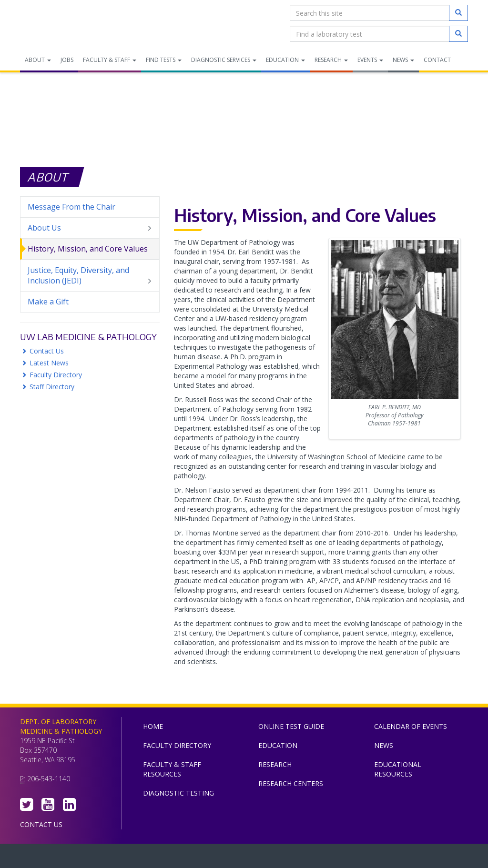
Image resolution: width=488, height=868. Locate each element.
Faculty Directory (56, 375)
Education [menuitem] (285, 60)
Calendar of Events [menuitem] (411, 726)
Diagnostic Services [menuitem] (224, 60)
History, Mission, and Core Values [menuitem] (88, 249)
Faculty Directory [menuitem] (177, 745)
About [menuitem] (38, 60)
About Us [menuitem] (90, 228)
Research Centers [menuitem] (291, 783)
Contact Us (47, 351)
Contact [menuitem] (437, 60)
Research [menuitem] (331, 60)
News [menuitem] (403, 60)
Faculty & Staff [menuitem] (110, 60)
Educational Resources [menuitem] (398, 769)
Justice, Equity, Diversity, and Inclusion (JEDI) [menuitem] (90, 276)
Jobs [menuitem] (67, 60)
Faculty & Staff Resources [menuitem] (172, 769)
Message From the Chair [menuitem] (71, 207)
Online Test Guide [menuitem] (291, 726)
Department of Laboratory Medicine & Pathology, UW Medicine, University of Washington (69, 23)
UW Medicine (165, 858)
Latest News (49, 363)
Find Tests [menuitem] (164, 60)
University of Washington (285, 858)
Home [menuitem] (153, 726)
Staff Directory (52, 387)
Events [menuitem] (370, 60)
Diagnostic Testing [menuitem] (178, 793)
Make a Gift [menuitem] (48, 302)
